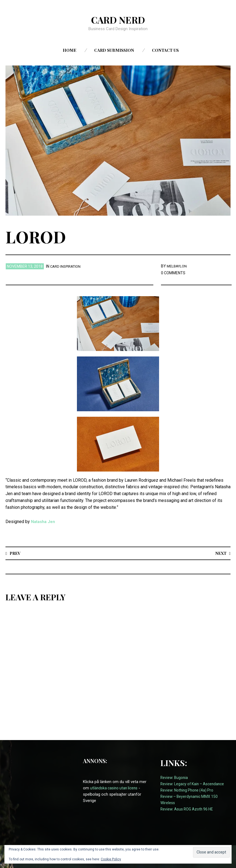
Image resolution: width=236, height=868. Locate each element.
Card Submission (114, 50)
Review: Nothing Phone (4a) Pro (189, 790)
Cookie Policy (111, 859)
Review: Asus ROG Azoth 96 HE (189, 809)
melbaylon (178, 266)
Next (220, 553)
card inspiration (67, 266)
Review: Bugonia (175, 778)
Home (70, 50)
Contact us (165, 50)
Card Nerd (118, 19)
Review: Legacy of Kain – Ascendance (195, 784)
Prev (16, 553)
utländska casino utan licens (116, 788)
